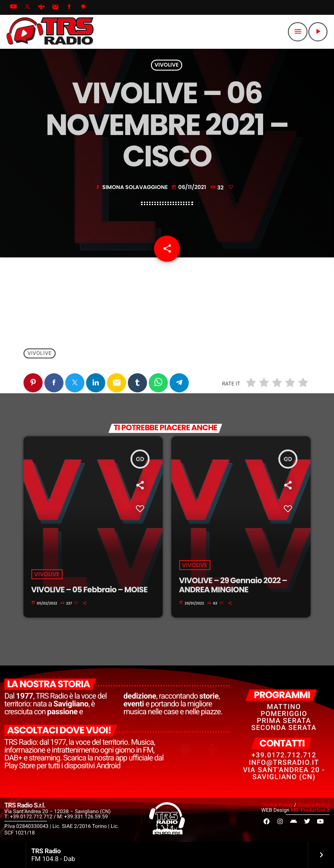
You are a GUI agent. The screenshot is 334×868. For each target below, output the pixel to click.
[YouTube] (13, 7)
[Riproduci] (318, 32)
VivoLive (167, 65)
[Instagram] (55, 7)
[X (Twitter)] (27, 7)
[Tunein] (41, 7)
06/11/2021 (189, 187)
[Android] (83, 7)
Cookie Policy (277, 805)
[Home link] (50, 32)
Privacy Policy (314, 805)
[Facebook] (70, 7)
